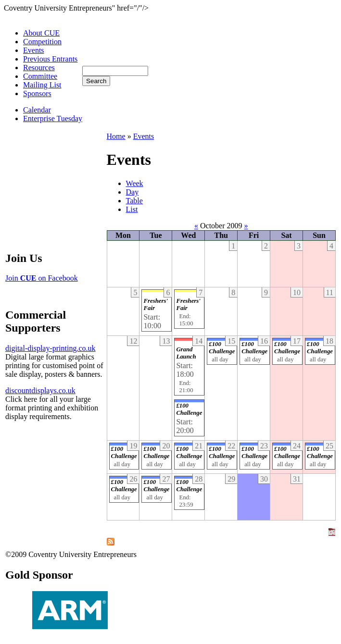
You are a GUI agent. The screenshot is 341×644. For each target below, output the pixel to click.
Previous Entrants (50, 59)
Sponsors (37, 93)
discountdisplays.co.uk (40, 390)
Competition (42, 42)
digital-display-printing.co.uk (51, 348)
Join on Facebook (42, 278)
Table (134, 201)
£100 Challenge (189, 409)
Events (34, 50)
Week (135, 183)
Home (116, 136)
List (132, 209)
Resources (39, 68)
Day (133, 192)
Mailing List (42, 85)
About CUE (41, 33)
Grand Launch (186, 353)
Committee (40, 76)
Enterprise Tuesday (53, 118)
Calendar (37, 110)
